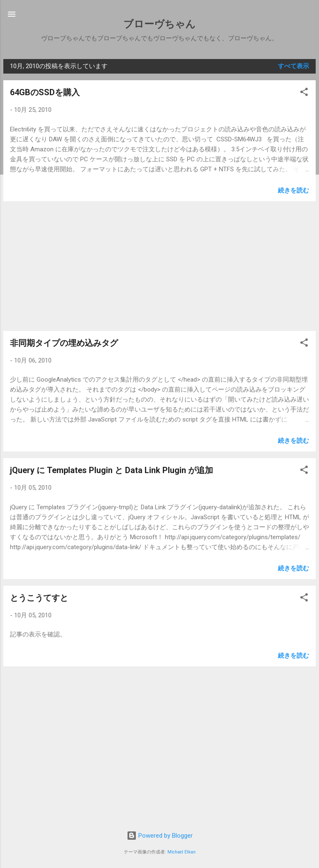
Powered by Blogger (160, 836)
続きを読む (293, 190)
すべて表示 (293, 66)
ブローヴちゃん (159, 24)
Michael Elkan (182, 852)
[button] (304, 93)
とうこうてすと (39, 598)
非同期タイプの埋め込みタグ (64, 343)
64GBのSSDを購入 (45, 92)
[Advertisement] (159, 266)
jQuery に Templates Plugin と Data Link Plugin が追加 (112, 470)
